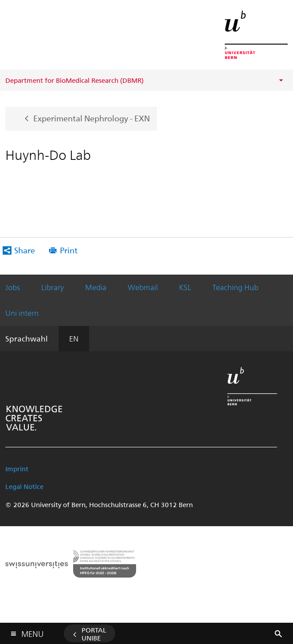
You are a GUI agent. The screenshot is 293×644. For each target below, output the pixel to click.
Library (53, 287)
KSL (185, 287)
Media (96, 287)
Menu (32, 632)
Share (25, 250)
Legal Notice (24, 486)
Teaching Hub (235, 287)
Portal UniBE (94, 634)
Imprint (17, 469)
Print (69, 250)
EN (74, 338)
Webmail (143, 287)
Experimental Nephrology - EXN (92, 118)
